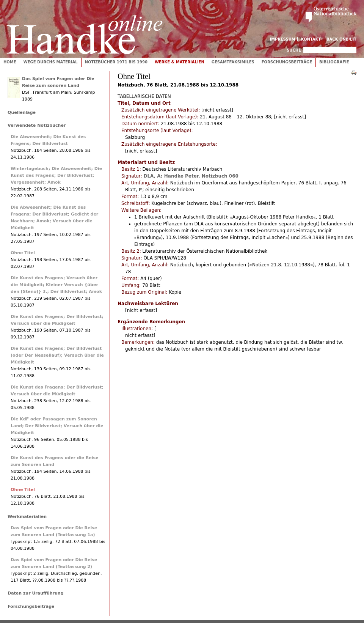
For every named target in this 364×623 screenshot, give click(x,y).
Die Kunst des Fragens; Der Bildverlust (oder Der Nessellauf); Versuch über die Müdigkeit (57, 355)
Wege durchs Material (51, 62)
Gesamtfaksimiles (233, 62)
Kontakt (311, 39)
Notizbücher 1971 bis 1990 (116, 62)
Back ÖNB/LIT (341, 39)
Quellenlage (22, 112)
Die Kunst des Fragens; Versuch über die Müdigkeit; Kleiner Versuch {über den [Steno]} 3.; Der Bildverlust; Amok (56, 285)
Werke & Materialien (180, 62)
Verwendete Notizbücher (37, 125)
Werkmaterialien (27, 517)
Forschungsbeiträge (287, 62)
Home (10, 62)
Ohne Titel (23, 253)
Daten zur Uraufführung (36, 593)
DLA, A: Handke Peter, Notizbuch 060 (191, 176)
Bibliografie (334, 62)
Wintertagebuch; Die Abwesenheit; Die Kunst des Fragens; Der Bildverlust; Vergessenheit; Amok (56, 175)
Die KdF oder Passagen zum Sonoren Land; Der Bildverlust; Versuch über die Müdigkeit (57, 426)
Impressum (282, 39)
